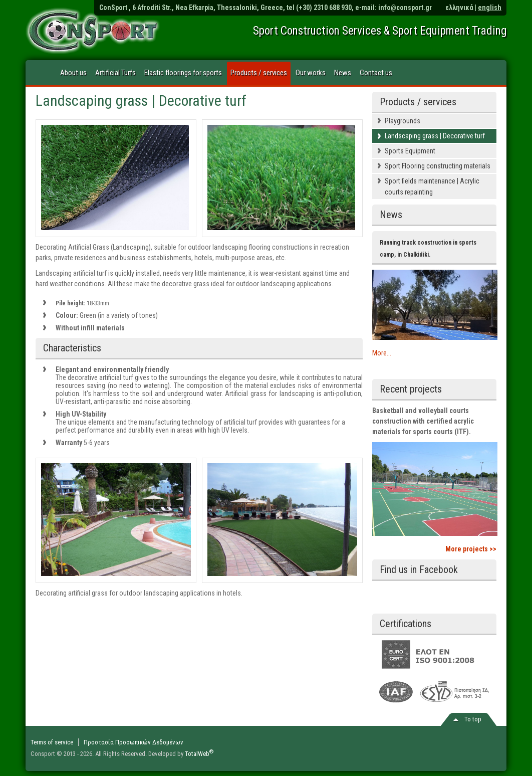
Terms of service (52, 742)
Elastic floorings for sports (183, 73)
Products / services (259, 73)
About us (73, 73)
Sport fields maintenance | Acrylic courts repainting (432, 186)
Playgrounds (403, 121)
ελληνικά (459, 8)
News (343, 73)
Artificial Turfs (115, 73)
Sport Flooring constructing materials (438, 166)
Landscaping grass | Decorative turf (435, 136)
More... (382, 353)
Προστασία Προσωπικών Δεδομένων (134, 742)
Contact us (376, 73)
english (490, 8)
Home (41, 73)
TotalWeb (199, 754)
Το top (473, 719)
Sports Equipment (410, 151)
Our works (311, 73)
